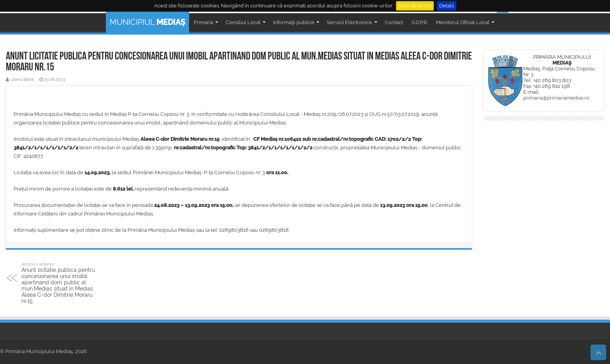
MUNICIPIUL (147, 22)
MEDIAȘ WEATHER (544, 152)
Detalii (447, 6)
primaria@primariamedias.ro (556, 98)
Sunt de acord (415, 6)
